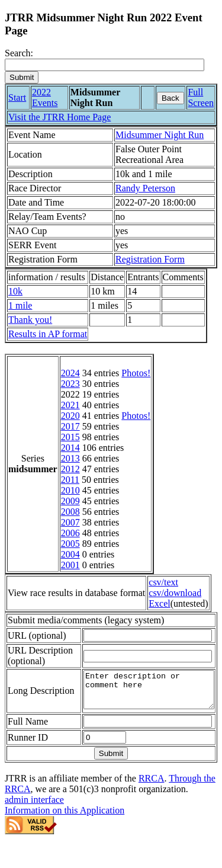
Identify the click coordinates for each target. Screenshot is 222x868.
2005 (70, 544)
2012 (70, 469)
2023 (70, 384)
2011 (70, 480)
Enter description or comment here (141, 713)
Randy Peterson (145, 188)
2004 (70, 554)
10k (15, 291)
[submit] (22, 77)
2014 (70, 448)
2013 (70, 458)
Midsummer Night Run (160, 135)
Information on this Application (65, 837)
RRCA (152, 805)
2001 (70, 565)
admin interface (34, 826)
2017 (70, 426)
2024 (70, 373)
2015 (70, 437)
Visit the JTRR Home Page (59, 117)
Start (17, 97)
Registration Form (150, 259)
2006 (70, 533)
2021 (70, 405)
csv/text (163, 582)
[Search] (104, 65)
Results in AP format (48, 334)
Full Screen (201, 97)
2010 (70, 490)
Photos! (136, 373)
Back (170, 98)
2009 (70, 501)
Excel (159, 603)
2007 (70, 522)
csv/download (175, 593)
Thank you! (30, 320)
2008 (70, 512)
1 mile (20, 305)
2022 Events (45, 97)
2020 (70, 416)
